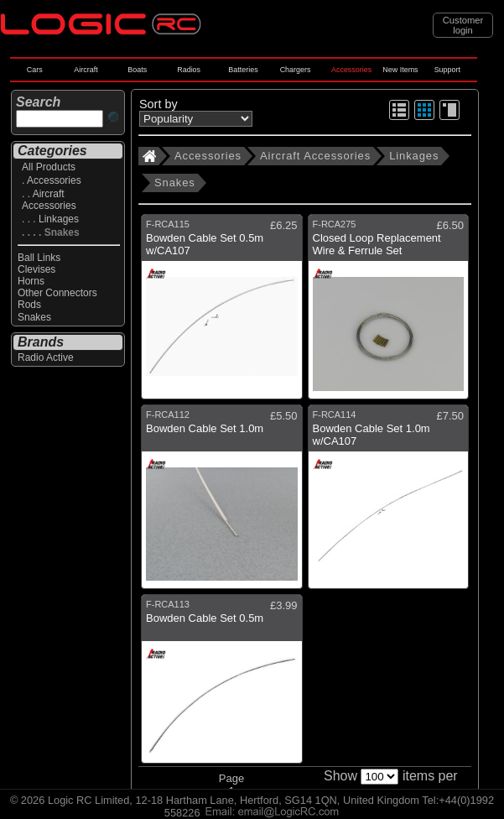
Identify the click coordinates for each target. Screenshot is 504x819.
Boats (137, 70)
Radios (189, 70)
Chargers (296, 70)
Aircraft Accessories (315, 156)
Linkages (414, 156)
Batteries (243, 70)
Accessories (351, 70)
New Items (400, 70)
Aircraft (86, 70)
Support (447, 70)
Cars (35, 70)
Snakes (175, 183)
